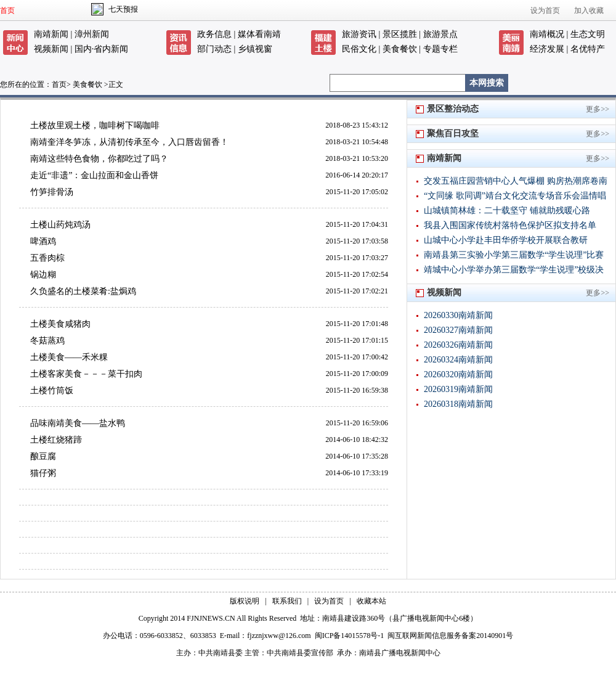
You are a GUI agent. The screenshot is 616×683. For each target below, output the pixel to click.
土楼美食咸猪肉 (60, 324)
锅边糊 (43, 275)
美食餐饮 (400, 49)
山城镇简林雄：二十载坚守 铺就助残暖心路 (507, 211)
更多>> (598, 109)
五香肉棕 (47, 258)
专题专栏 (440, 49)
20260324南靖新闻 (458, 360)
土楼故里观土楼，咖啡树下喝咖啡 (95, 125)
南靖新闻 (51, 34)
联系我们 (287, 601)
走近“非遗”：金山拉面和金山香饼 (94, 175)
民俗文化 (359, 49)
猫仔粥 (43, 473)
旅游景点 (440, 34)
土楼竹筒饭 (52, 391)
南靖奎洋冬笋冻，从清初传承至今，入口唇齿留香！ (129, 142)
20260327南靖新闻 (458, 330)
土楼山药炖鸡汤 (60, 225)
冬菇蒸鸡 (47, 341)
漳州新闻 (92, 34)
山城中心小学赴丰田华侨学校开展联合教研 (506, 240)
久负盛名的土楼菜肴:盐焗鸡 (83, 291)
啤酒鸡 (43, 241)
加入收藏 (589, 10)
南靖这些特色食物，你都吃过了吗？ (99, 159)
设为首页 (545, 10)
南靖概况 (547, 34)
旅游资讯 (359, 34)
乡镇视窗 (255, 49)
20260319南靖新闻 (458, 389)
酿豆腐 (43, 456)
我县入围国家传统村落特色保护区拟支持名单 (510, 225)
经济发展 (547, 49)
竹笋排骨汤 (52, 192)
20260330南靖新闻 (458, 315)
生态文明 (588, 34)
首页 (7, 10)
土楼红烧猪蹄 (56, 440)
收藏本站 (371, 601)
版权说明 (245, 601)
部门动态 (214, 49)
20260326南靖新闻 (458, 345)
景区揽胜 (400, 34)
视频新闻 (51, 49)
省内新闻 (111, 49)
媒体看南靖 (259, 34)
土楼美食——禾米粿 (69, 357)
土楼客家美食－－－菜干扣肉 (86, 374)
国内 (83, 49)
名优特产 (588, 49)
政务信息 (214, 34)
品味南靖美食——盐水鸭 (78, 423)
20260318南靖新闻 (458, 404)
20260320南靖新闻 (458, 374)
